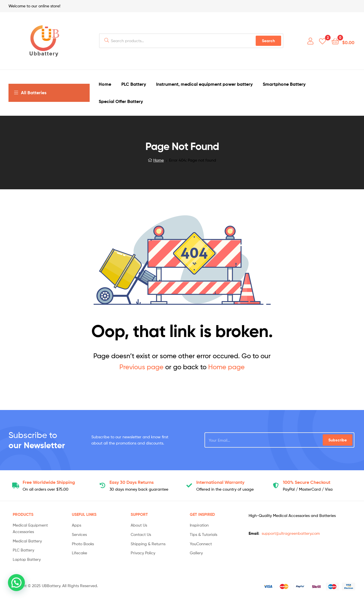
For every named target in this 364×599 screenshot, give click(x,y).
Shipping (49, 482)
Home (159, 160)
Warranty (220, 482)
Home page (226, 367)
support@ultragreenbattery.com (291, 533)
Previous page (141, 367)
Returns (132, 482)
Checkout (307, 482)
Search (268, 41)
